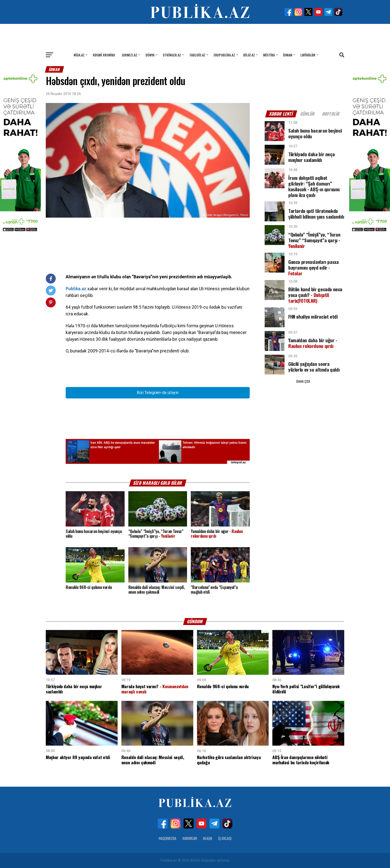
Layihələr (308, 55)
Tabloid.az (197, 55)
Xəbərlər (190, 838)
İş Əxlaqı (225, 838)
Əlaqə (208, 838)
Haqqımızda (168, 838)
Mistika (269, 55)
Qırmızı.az (130, 55)
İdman (288, 55)
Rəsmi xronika (104, 55)
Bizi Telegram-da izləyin (158, 393)
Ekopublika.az (224, 55)
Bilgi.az (249, 55)
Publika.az (76, 289)
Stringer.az (172, 55)
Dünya (150, 55)
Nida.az (79, 55)
